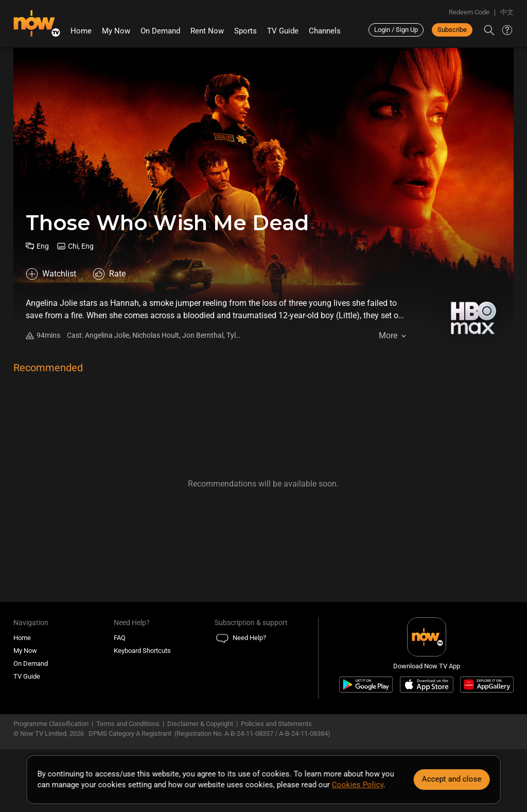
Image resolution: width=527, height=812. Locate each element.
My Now (116, 31)
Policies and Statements (276, 724)
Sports (245, 31)
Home (81, 31)
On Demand (160, 31)
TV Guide (283, 31)
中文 (507, 12)
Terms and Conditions (128, 724)
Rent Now (207, 31)
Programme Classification (51, 724)
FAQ (120, 638)
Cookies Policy (358, 785)
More (388, 335)
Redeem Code (469, 12)
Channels (325, 31)
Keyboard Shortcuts (142, 651)
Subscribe (452, 30)
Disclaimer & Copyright (200, 724)
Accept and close (451, 779)
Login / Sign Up (396, 30)
